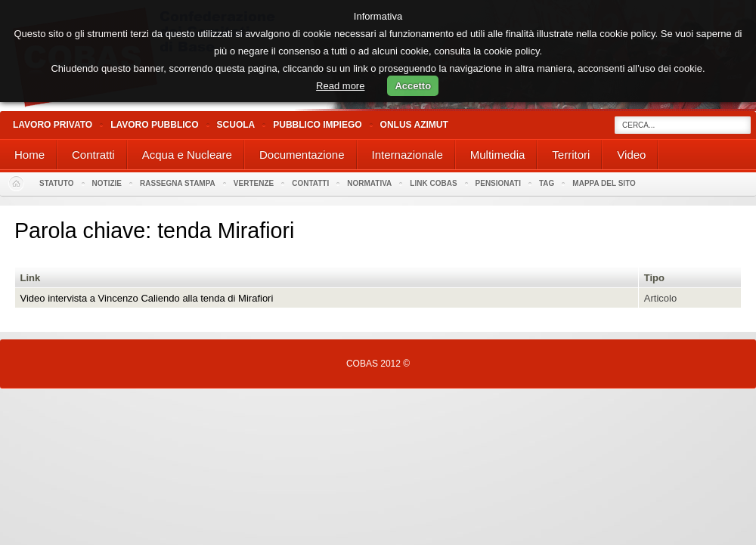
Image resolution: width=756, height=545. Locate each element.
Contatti (310, 183)
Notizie (107, 183)
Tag (547, 183)
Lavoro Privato (53, 125)
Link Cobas (433, 183)
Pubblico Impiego (317, 125)
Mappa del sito (604, 183)
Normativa (369, 183)
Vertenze (254, 183)
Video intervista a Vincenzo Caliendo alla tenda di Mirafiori (147, 298)
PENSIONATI (498, 183)
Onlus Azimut (414, 125)
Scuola (236, 125)
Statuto (57, 183)
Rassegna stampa (178, 183)
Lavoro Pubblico (154, 125)
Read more (340, 86)
